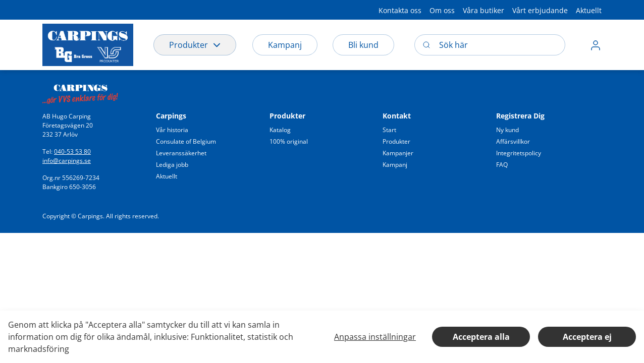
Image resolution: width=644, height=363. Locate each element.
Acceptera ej (587, 337)
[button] (400, 10)
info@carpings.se (67, 161)
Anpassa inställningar (375, 337)
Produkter (195, 45)
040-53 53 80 (72, 152)
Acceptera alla (481, 337)
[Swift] (80, 91)
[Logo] (88, 45)
